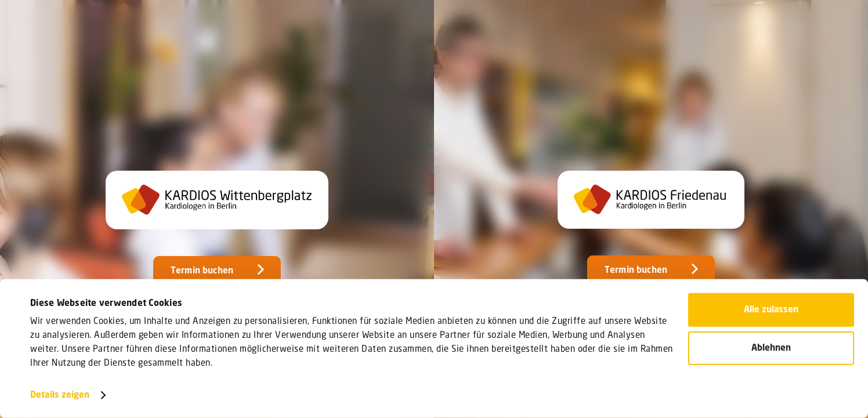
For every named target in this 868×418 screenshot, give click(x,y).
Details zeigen (60, 395)
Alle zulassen (771, 310)
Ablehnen (771, 348)
